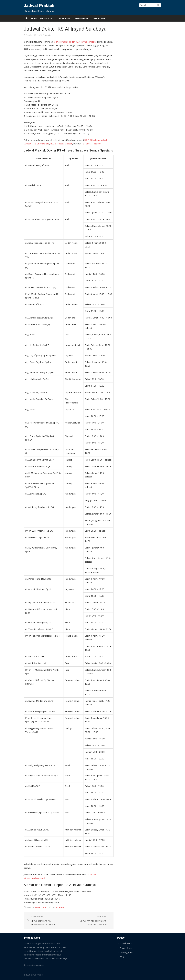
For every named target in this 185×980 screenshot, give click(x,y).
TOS (122, 957)
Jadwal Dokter (48, 18)
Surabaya (60, 907)
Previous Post (48, 920)
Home (34, 18)
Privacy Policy (126, 948)
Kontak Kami (81, 18)
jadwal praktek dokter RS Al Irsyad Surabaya (75, 42)
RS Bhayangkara (41, 144)
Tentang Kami (98, 18)
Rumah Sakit (65, 18)
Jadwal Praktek (39, 5)
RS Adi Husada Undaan (61, 144)
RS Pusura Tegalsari (91, 144)
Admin (48, 35)
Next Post (89, 920)
